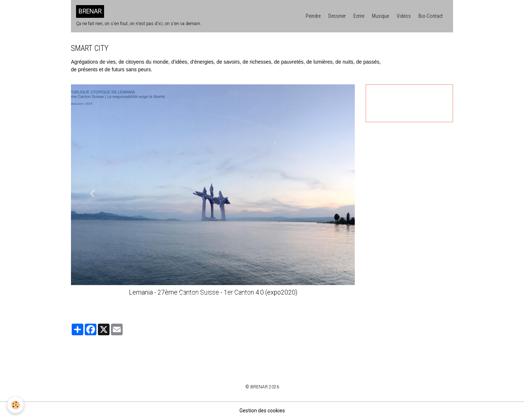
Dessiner (337, 16)
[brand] (139, 16)
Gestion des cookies (262, 411)
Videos (404, 16)
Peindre (313, 16)
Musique (380, 16)
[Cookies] (15, 405)
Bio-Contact (431, 16)
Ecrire (359, 16)
